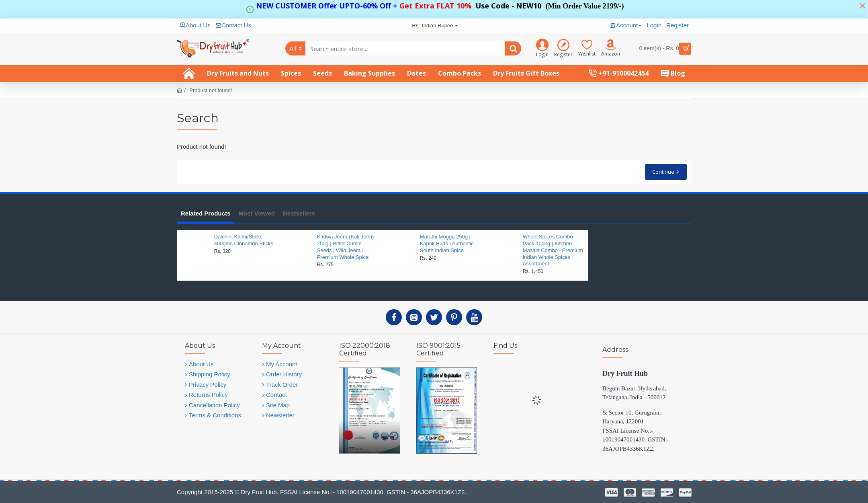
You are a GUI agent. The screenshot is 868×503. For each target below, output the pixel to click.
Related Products (206, 213)
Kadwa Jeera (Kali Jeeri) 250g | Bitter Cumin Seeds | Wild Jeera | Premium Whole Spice (346, 247)
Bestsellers (299, 213)
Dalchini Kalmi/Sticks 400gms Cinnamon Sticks (244, 240)
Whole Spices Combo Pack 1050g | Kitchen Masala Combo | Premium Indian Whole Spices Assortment (553, 250)
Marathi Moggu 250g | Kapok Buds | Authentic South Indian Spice (447, 243)
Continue (663, 172)
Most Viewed (257, 213)
